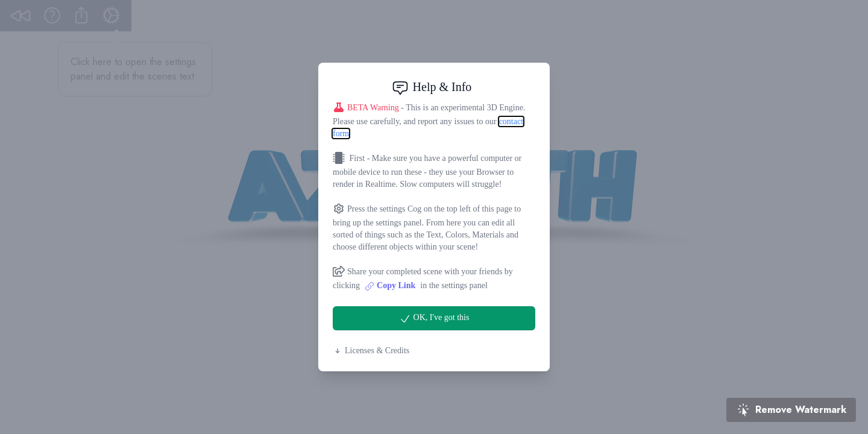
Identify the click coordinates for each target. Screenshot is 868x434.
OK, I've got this (434, 319)
